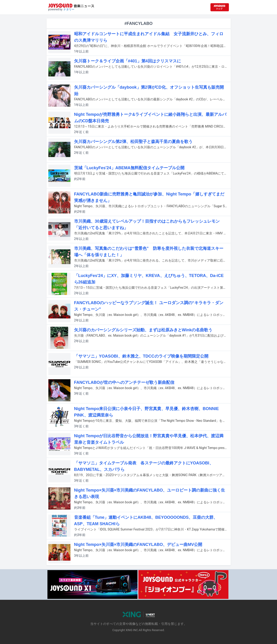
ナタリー (69, 9)
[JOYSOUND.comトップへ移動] (220, 7)
